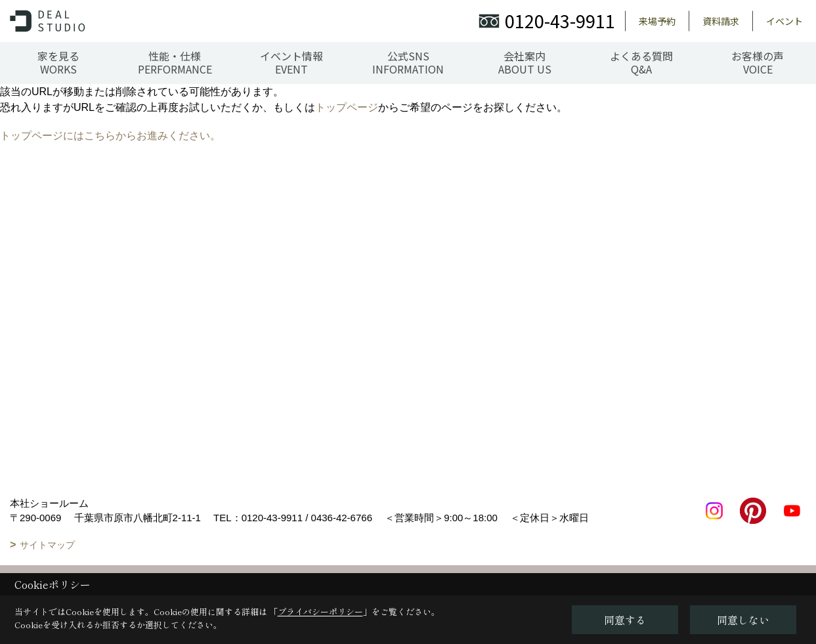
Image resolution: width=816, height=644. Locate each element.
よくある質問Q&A (641, 62)
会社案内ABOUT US (525, 62)
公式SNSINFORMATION (408, 62)
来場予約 (657, 21)
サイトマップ (47, 545)
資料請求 (721, 21)
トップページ (347, 107)
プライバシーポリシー (320, 612)
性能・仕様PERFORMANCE (175, 62)
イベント (784, 21)
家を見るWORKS (58, 62)
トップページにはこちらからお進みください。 (110, 136)
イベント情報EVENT (291, 62)
